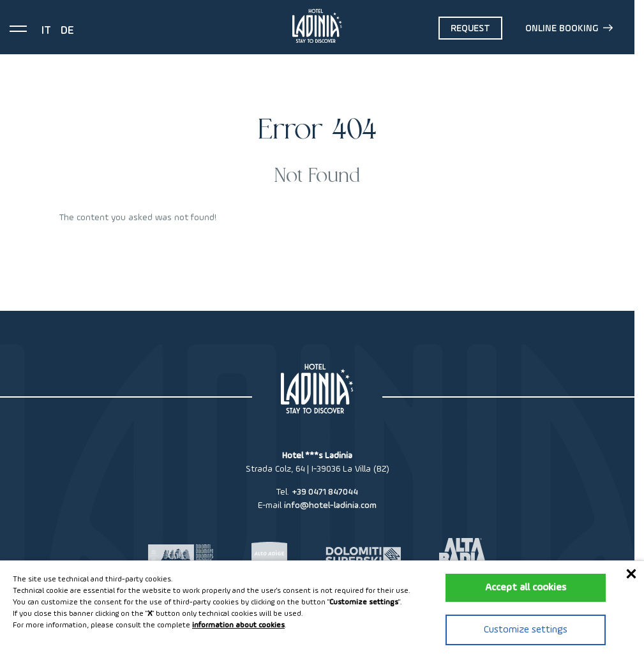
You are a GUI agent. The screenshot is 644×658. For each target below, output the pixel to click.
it (46, 31)
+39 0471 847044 (325, 492)
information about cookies (238, 625)
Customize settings (526, 630)
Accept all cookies (526, 588)
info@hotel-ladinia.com (330, 505)
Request (470, 28)
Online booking (569, 28)
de (67, 31)
